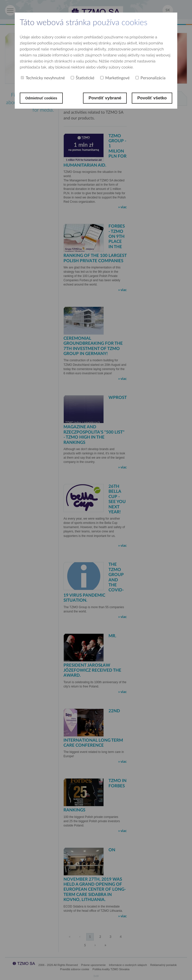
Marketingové (115, 78)
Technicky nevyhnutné (43, 78)
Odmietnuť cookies (45, 98)
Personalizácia (150, 78)
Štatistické (82, 78)
